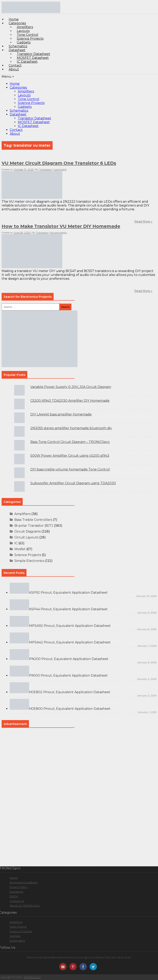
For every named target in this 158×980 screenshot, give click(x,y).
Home (15, 84)
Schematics (19, 111)
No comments (58, 233)
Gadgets (25, 107)
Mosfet (20, 549)
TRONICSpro (32, 977)
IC (16, 543)
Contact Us (17, 901)
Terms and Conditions (23, 882)
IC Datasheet (27, 62)
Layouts (24, 95)
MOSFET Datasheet (34, 122)
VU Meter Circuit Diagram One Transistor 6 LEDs (59, 163)
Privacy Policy (19, 887)
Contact (16, 130)
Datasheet (18, 114)
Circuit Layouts (26, 537)
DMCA (14, 896)
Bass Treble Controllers (33, 520)
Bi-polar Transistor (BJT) (34, 526)
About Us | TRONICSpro (25, 906)
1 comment (60, 169)
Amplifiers (26, 91)
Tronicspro (45, 169)
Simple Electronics (29, 561)
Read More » (143, 291)
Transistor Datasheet (34, 118)
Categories (18, 87)
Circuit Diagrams (28, 531)
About (14, 69)
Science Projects (31, 103)
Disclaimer (16, 892)
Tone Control (29, 99)
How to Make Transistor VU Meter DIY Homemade (61, 226)
